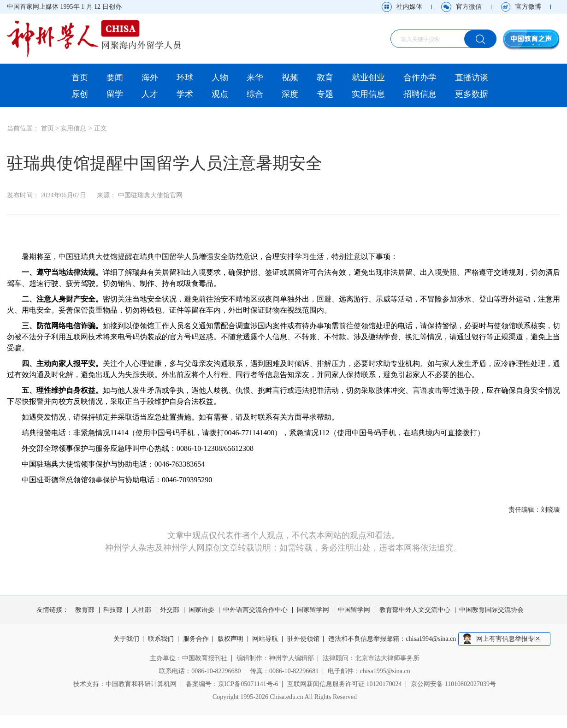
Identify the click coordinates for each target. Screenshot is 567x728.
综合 (255, 94)
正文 (100, 128)
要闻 (115, 77)
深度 (290, 94)
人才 (150, 94)
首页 (80, 77)
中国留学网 (354, 610)
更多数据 (472, 94)
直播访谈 (472, 77)
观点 (220, 94)
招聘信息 (420, 94)
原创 (80, 94)
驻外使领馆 (303, 639)
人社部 (142, 610)
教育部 (85, 610)
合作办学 (420, 77)
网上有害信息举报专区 (508, 639)
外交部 (170, 610)
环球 (185, 77)
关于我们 (126, 639)
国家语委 (201, 610)
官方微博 (528, 7)
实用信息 (368, 94)
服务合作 (196, 639)
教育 (325, 77)
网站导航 (266, 639)
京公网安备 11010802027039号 (453, 684)
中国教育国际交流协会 (491, 610)
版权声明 (230, 639)
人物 (220, 77)
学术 (185, 94)
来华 (255, 77)
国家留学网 (313, 610)
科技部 (113, 610)
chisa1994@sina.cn (431, 639)
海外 (150, 77)
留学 (115, 94)
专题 (325, 94)
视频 (290, 77)
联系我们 (161, 639)
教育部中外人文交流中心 (415, 610)
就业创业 (368, 77)
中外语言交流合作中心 (255, 610)
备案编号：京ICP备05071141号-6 (232, 684)
